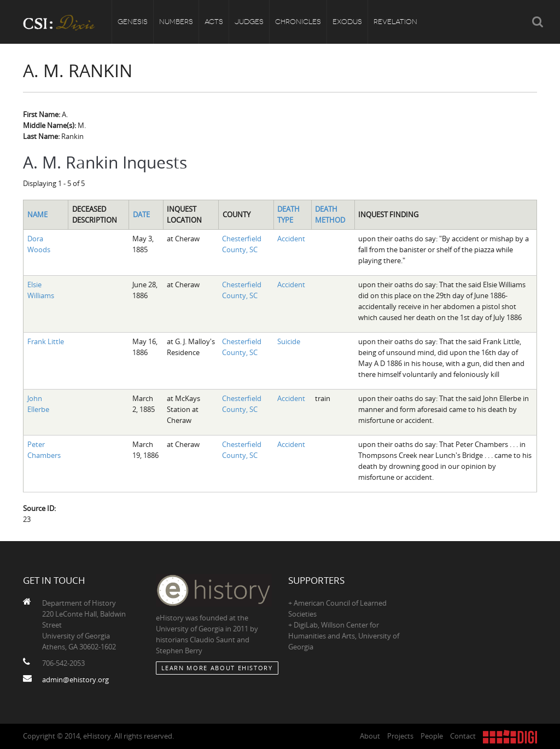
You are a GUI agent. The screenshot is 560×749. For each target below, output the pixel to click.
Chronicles (298, 22)
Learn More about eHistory (217, 668)
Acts (214, 22)
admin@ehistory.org (75, 680)
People (432, 736)
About (370, 736)
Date (141, 214)
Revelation (395, 22)
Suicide (289, 341)
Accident (291, 239)
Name (37, 214)
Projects (400, 736)
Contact (463, 736)
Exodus (347, 22)
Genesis (133, 22)
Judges (249, 22)
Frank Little (46, 341)
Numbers (176, 22)
